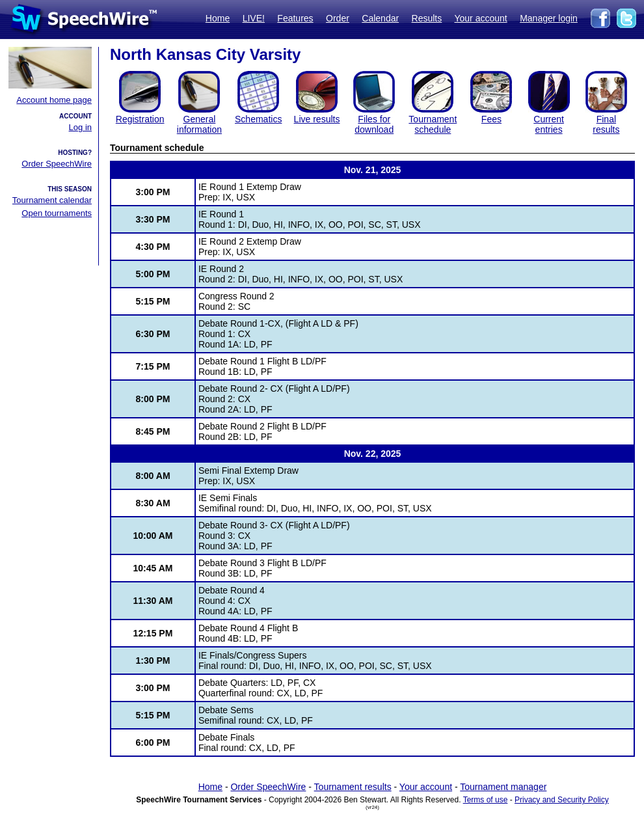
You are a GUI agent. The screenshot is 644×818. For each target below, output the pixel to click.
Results (427, 18)
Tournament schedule (433, 124)
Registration (140, 119)
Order (338, 18)
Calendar (380, 18)
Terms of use (486, 800)
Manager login (549, 18)
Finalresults (606, 124)
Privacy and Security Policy (562, 800)
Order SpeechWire (57, 164)
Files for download (374, 124)
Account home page (54, 100)
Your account (480, 18)
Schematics (258, 119)
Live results (317, 119)
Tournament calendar (52, 200)
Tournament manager (503, 787)
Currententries (549, 124)
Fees (491, 119)
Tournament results (353, 787)
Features (295, 18)
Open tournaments (57, 213)
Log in (80, 127)
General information (199, 124)
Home (218, 18)
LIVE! (254, 18)
